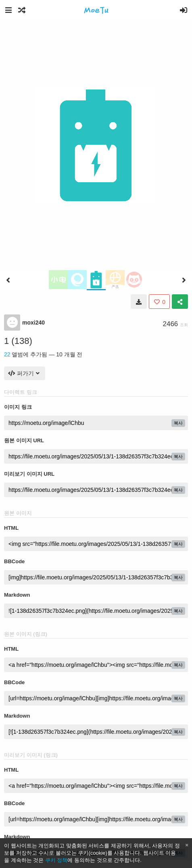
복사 (178, 423)
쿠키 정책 (56, 860)
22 (7, 354)
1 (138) (18, 341)
